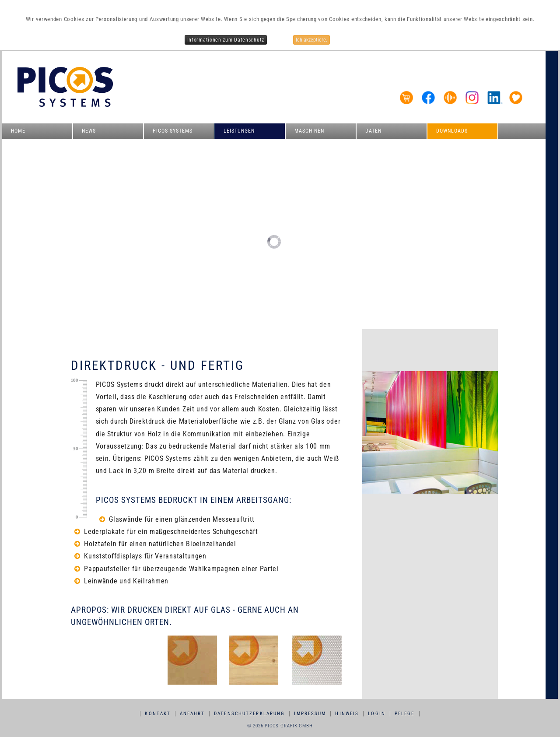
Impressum (310, 714)
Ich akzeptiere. (311, 40)
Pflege (405, 714)
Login (377, 714)
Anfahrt (192, 714)
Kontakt (158, 714)
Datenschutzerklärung (249, 714)
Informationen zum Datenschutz (226, 40)
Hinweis (347, 714)
